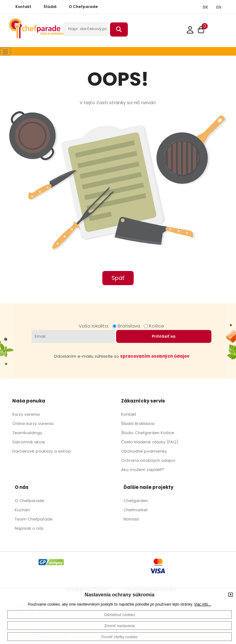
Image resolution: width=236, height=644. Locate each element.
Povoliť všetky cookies (120, 637)
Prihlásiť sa (164, 336)
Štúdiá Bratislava (138, 424)
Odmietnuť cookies (120, 615)
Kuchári (22, 510)
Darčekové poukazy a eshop (42, 451)
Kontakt (129, 414)
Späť (118, 278)
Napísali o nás (29, 528)
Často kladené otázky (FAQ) (150, 442)
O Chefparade (29, 501)
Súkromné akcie (29, 442)
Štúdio (127, 433)
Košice (154, 326)
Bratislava (128, 326)
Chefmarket (136, 510)
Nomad (131, 519)
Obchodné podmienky (144, 451)
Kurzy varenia (26, 414)
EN (219, 7)
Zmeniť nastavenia (119, 626)
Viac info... (203, 604)
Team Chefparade (34, 519)
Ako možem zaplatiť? (143, 470)
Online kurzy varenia (33, 424)
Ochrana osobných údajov (148, 460)
